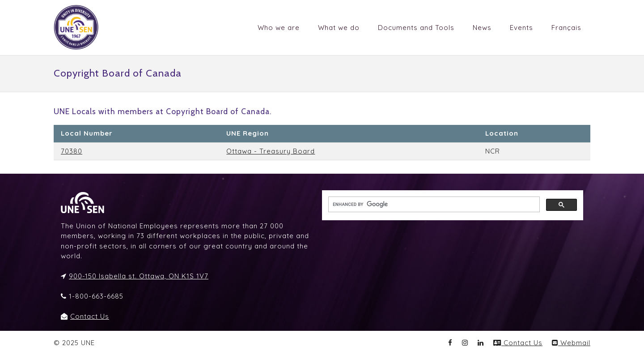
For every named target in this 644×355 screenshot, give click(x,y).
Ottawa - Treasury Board (271, 151)
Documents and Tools (416, 28)
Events (521, 28)
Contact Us (90, 316)
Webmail (571, 343)
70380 (72, 151)
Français (566, 28)
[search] (433, 205)
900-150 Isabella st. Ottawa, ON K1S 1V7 (139, 276)
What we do (339, 28)
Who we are (279, 28)
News (482, 28)
